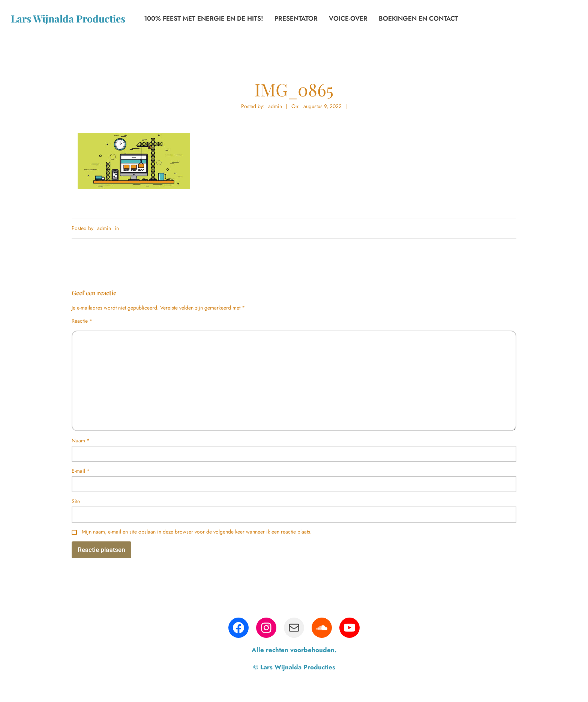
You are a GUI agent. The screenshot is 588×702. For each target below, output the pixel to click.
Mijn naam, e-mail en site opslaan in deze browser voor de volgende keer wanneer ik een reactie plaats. (197, 532)
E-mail (81, 471)
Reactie (82, 321)
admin (104, 228)
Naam (81, 440)
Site (76, 501)
